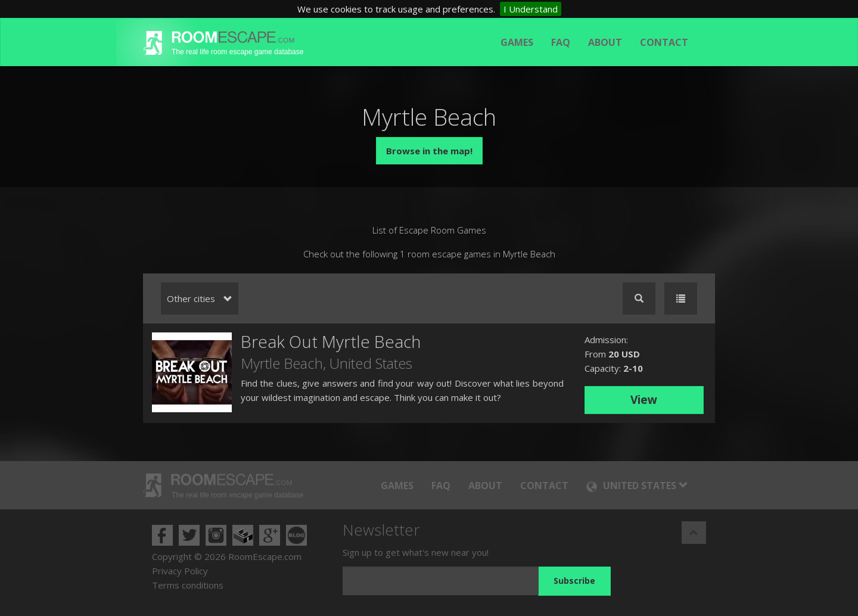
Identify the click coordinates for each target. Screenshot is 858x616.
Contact (664, 42)
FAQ (561, 42)
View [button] (644, 400)
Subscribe (574, 581)
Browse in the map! (429, 151)
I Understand (531, 9)
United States (371, 363)
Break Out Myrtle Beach (331, 341)
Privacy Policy (180, 571)
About (605, 42)
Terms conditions (188, 585)
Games (517, 42)
